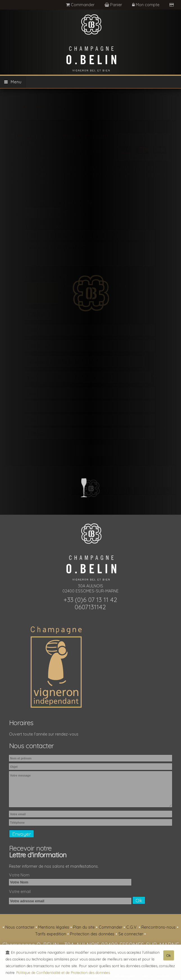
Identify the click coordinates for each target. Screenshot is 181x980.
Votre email (20, 892)
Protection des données (93, 934)
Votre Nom (19, 875)
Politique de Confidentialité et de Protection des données (63, 974)
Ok (169, 956)
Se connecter (131, 934)
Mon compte (146, 5)
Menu (13, 82)
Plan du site (84, 927)
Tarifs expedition (51, 934)
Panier (114, 5)
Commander (80, 5)
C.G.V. (132, 927)
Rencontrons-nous (159, 927)
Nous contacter (20, 927)
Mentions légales (54, 927)
